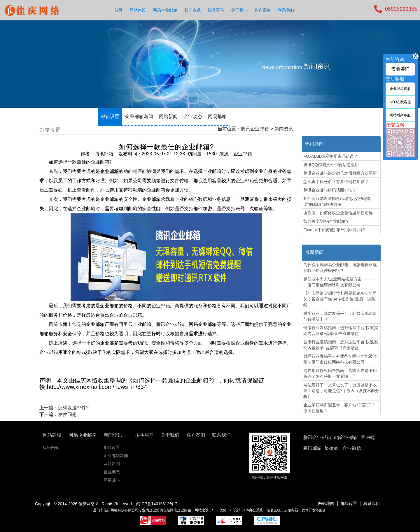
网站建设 (138, 10)
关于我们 (239, 10)
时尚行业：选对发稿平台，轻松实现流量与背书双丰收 (340, 316)
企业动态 (193, 116)
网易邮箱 (217, 116)
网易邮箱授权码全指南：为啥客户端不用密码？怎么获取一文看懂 (340, 373)
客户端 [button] (368, 437)
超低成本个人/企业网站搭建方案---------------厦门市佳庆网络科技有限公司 (341, 282)
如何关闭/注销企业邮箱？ (326, 221)
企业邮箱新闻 (139, 116)
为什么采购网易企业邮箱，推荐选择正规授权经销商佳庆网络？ (340, 268)
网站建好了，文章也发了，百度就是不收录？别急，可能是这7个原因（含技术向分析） (341, 391)
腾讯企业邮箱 (255, 129)
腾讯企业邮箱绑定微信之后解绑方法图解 (340, 173)
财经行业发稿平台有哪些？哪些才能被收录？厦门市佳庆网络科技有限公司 (340, 359)
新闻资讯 (192, 10)
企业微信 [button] (352, 448)
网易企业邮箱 (165, 10)
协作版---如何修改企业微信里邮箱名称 (338, 213)
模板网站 (51, 447)
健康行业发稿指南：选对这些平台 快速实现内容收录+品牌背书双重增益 (341, 331)
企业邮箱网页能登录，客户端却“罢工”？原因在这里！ (339, 408)
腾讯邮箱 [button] (312, 448)
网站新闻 (168, 116)
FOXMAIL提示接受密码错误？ (331, 156)
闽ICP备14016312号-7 (157, 504)
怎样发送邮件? (73, 408)
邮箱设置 (110, 116)
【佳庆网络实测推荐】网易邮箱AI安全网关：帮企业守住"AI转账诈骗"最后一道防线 (340, 299)
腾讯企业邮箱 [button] (317, 437)
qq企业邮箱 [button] (346, 437)
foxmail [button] (332, 448)
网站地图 (326, 503)
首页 (118, 10)
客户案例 (262, 10)
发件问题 (67, 414)
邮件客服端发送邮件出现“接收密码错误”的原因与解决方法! (337, 201)
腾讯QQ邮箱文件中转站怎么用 (331, 165)
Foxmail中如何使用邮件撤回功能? (334, 230)
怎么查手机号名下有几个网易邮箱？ (336, 182)
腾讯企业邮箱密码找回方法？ (330, 190)
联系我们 (286, 10)
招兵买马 (216, 10)
